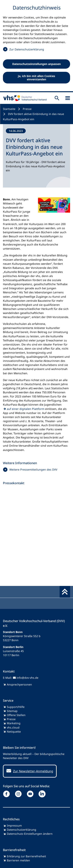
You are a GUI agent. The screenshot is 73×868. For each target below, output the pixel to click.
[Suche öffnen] (57, 98)
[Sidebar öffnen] (68, 98)
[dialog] (36, 46)
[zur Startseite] (24, 98)
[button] (54, 205)
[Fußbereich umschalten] (65, 592)
